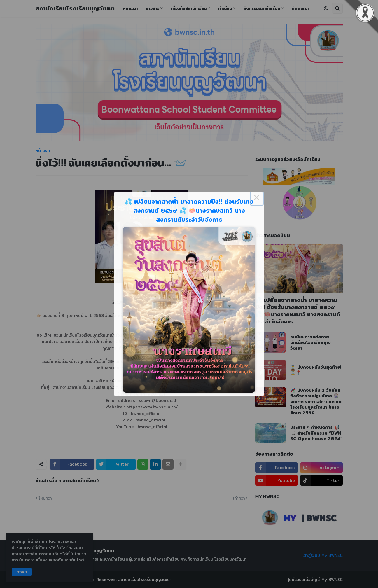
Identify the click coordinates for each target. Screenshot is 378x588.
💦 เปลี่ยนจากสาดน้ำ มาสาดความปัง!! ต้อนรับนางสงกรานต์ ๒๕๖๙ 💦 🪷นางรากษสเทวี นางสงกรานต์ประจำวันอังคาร (189, 210)
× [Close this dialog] (257, 199)
